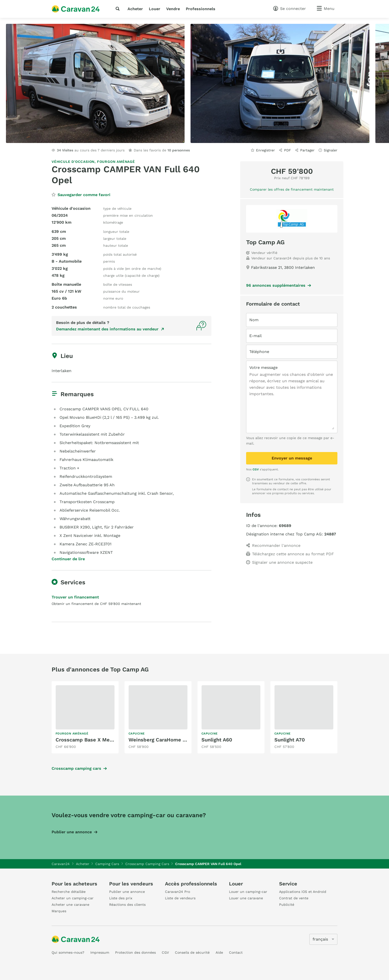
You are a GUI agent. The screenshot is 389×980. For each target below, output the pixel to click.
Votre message (263, 367)
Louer (155, 9)
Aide (219, 952)
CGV (256, 469)
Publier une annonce (72, 832)
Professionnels (201, 9)
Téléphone (259, 352)
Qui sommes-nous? (68, 952)
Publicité (287, 905)
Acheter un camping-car (73, 898)
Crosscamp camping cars (76, 768)
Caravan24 (61, 864)
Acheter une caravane (70, 905)
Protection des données (135, 952)
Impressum (100, 952)
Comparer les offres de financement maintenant (292, 189)
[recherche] (119, 9)
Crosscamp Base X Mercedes (91, 740)
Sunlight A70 (290, 740)
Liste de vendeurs (180, 898)
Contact (236, 952)
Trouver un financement (75, 597)
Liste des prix (121, 898)
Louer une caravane (246, 898)
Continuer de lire (68, 559)
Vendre (173, 9)
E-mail (256, 336)
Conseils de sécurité (192, 952)
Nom (254, 320)
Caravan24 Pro (178, 892)
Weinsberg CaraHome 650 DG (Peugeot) (177, 740)
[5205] (323, 939)
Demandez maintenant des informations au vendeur (107, 329)
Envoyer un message (292, 458)
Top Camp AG (265, 242)
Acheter (135, 9)
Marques (59, 911)
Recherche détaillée (69, 892)
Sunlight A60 (217, 740)
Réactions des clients (127, 905)
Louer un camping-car (248, 892)
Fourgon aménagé (116, 162)
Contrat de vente (294, 898)
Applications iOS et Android (303, 892)
